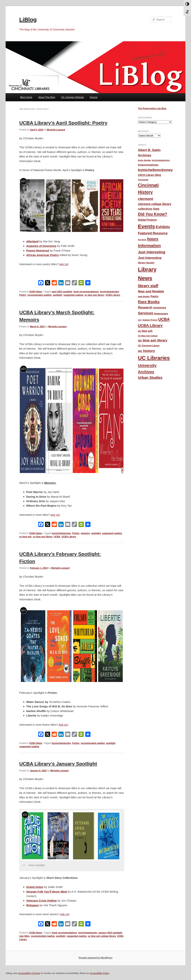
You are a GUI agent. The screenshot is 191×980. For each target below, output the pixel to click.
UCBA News (36, 292)
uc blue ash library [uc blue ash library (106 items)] (153, 340)
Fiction (76, 533)
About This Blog (47, 97)
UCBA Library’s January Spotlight (58, 764)
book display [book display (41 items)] (145, 160)
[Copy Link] (74, 284)
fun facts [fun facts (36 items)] (142, 240)
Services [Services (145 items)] (146, 313)
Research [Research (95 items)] (145, 307)
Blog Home (26, 97)
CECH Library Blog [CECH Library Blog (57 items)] (149, 175)
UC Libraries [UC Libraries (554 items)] (154, 358)
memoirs (85, 533)
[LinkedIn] (61, 284)
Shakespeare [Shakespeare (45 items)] (161, 314)
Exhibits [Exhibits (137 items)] (163, 227)
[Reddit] (54, 284)
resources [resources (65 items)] (160, 308)
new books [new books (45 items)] (144, 297)
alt (24, 181)
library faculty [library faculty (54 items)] (146, 263)
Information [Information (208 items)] (149, 246)
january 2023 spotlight (111, 933)
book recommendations (86, 292)
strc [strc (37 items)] (140, 320)
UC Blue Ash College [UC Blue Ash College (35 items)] (148, 336)
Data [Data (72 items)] (156, 209)
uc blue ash (25, 537)
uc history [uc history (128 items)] (147, 351)
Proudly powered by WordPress (95, 958)
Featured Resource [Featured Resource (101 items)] (153, 233)
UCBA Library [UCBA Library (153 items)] (150, 325)
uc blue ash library (94, 295)
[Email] (68, 284)
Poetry (23, 295)
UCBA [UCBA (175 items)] (164, 319)
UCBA (57, 537)
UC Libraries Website (72, 97)
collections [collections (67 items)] (145, 209)
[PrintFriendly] (81, 284)
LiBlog (28, 20)
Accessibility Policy (99, 973)
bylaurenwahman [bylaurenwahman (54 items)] (148, 165)
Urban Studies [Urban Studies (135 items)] (150, 378)
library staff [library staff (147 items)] (148, 286)
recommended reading (39, 295)
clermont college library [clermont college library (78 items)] (155, 204)
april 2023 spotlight (62, 292)
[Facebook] (41, 284)
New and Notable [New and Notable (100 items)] (151, 291)
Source (94, 97)
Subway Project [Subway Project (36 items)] (150, 320)
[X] (48, 284)
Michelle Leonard (56, 130)
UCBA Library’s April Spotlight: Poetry (63, 123)
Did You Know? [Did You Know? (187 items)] (153, 214)
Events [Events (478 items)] (147, 226)
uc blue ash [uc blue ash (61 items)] (145, 331)
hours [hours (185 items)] (153, 239)
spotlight (58, 295)
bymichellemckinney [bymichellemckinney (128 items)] (155, 170)
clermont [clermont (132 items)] (146, 199)
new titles (24, 936)
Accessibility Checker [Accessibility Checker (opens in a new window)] (29, 973)
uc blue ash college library (102, 936)
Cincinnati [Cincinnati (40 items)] (143, 180)
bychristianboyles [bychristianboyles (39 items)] (161, 160)
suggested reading (73, 295)
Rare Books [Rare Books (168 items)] (149, 302)
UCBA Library (113, 295)
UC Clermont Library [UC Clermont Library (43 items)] (149, 346)
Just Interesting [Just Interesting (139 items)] (152, 252)
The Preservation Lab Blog (152, 108)
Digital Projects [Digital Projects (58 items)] (147, 220)
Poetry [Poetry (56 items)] (155, 296)
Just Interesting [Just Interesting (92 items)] (150, 258)
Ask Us (55, 515)
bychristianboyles (109, 292)
